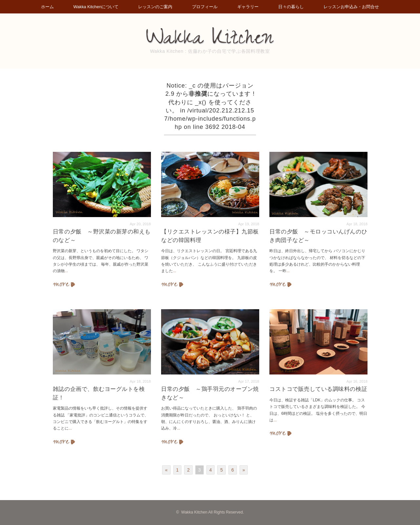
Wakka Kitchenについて (94, 7)
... (66, 271)
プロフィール (205, 7)
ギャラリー (250, 7)
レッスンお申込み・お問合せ (355, 7)
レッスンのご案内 (154, 7)
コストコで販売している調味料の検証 (318, 389)
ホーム (43, 7)
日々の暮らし (294, 7)
